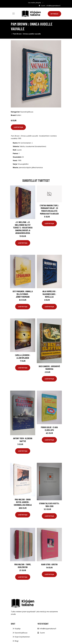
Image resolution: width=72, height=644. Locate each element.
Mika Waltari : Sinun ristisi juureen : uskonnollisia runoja (23, 502)
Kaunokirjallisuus (27, 112)
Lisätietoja (18, 127)
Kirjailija (18, 629)
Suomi (43, 6)
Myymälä (54, 14)
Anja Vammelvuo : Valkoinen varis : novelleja (49, 294)
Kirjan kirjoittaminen (22, 637)
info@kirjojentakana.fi (53, 6)
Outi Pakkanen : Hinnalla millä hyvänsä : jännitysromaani (23, 294)
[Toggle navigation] (14, 14)
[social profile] (43, 3)
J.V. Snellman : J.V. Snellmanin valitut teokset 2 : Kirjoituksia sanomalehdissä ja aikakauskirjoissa (23, 228)
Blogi (17, 641)
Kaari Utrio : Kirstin (49, 564)
